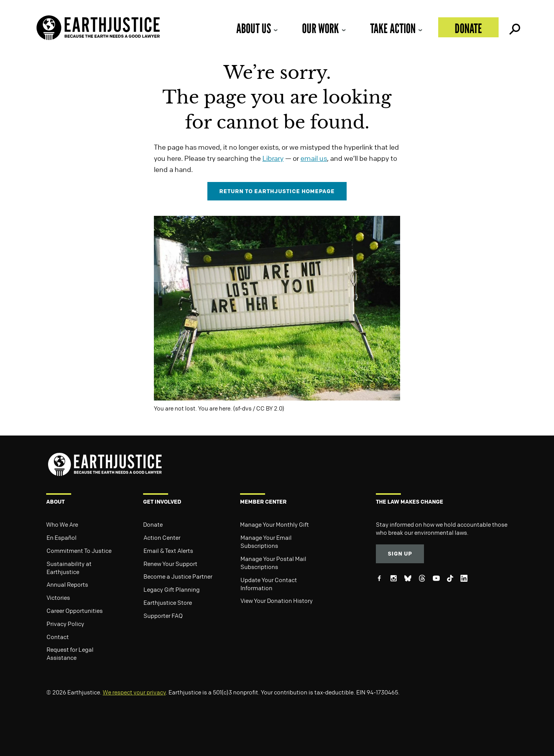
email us (314, 158)
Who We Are (62, 524)
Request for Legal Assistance (70, 653)
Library (273, 158)
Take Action (393, 28)
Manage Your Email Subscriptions (266, 542)
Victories (58, 597)
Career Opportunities (75, 611)
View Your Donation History (277, 601)
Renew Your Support (170, 564)
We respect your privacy (134, 692)
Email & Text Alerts (168, 551)
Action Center (162, 537)
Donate (468, 28)
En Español (62, 537)
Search (514, 27)
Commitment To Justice (79, 551)
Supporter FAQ (163, 616)
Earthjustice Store (168, 602)
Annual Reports (67, 584)
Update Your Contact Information (269, 584)
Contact (58, 637)
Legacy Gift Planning (172, 589)
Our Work (320, 28)
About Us (254, 28)
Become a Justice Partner (178, 576)
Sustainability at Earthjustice (69, 568)
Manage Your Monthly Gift (274, 524)
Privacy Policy (65, 624)
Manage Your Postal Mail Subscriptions (273, 563)
